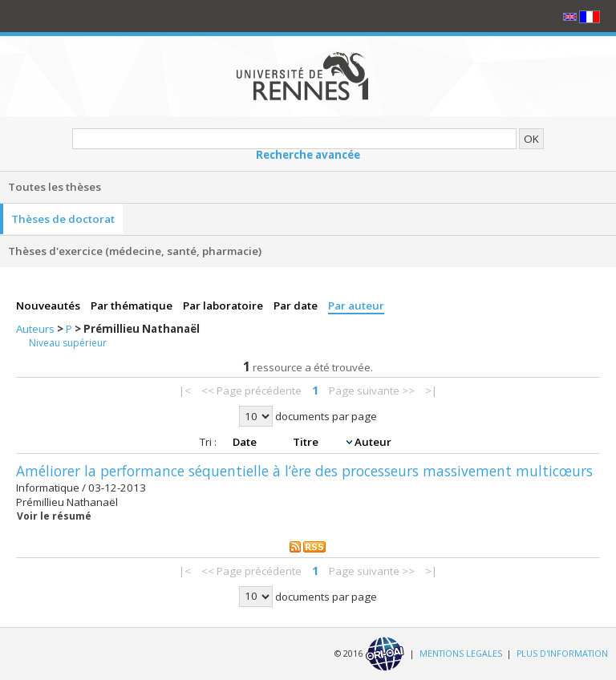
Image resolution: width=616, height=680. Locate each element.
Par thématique (133, 306)
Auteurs (36, 329)
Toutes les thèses (55, 187)
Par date (297, 306)
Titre (307, 442)
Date (246, 442)
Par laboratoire (224, 306)
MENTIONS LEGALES (461, 653)
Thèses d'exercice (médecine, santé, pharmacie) (135, 251)
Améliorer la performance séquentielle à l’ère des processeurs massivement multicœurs (304, 471)
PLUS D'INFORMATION (562, 653)
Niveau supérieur (68, 343)
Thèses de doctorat (63, 219)
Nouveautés (49, 306)
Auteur (373, 442)
